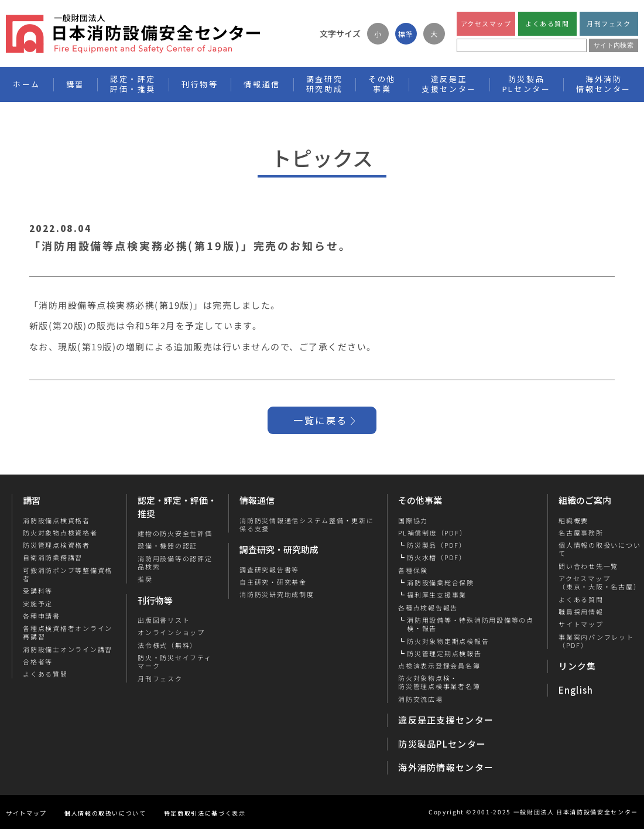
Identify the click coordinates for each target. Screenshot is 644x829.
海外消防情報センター (604, 84)
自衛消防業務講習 (53, 557)
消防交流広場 (421, 699)
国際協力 (413, 520)
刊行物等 (155, 600)
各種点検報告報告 (428, 608)
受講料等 (38, 591)
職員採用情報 (580, 612)
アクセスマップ (486, 23)
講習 (32, 500)
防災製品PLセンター (442, 744)
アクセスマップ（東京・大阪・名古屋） (599, 583)
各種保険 (413, 570)
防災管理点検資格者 (56, 545)
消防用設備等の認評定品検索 (175, 563)
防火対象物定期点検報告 (448, 641)
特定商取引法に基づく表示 (205, 813)
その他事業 (420, 500)
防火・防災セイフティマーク (175, 662)
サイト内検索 (614, 45)
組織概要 (573, 520)
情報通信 (257, 500)
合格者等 (38, 661)
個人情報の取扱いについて (105, 813)
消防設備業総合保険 (441, 582)
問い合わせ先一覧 (588, 566)
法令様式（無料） (167, 645)
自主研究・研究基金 (273, 582)
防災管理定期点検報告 (444, 653)
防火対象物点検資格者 (60, 533)
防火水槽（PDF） (437, 557)
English (576, 690)
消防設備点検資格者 (56, 520)
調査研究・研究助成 (279, 549)
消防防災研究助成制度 (277, 594)
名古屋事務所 (580, 533)
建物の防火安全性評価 (175, 533)
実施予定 (38, 603)
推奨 (145, 579)
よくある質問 (547, 23)
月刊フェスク (609, 23)
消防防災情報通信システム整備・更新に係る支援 (307, 525)
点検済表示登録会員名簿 (439, 666)
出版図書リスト (164, 620)
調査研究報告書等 (269, 569)
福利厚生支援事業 (437, 595)
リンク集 (578, 666)
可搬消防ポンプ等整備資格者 (68, 574)
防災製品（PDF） (437, 545)
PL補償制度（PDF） (432, 533)
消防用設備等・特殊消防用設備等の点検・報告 (470, 624)
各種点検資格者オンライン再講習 (68, 632)
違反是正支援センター (446, 720)
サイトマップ (580, 624)
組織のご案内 (585, 500)
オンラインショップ (171, 632)
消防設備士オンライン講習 (68, 649)
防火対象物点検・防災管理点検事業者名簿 (439, 682)
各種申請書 (42, 616)
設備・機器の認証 (167, 545)
